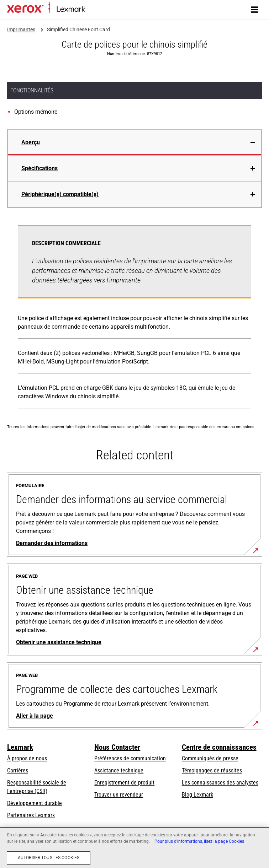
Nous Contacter (117, 747)
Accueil (92, 9)
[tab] (134, 142)
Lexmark (20, 747)
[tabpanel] (134, 318)
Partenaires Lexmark (31, 815)
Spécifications (39, 168)
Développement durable (35, 803)
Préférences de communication (130, 758)
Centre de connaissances (219, 747)
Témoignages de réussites (212, 770)
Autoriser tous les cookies (49, 858)
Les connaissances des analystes (220, 783)
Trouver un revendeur (119, 795)
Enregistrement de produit (124, 783)
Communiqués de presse (210, 758)
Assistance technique (119, 770)
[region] (134, 847)
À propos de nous (27, 758)
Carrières (18, 770)
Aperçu (31, 142)
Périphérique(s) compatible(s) (60, 194)
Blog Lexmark (197, 795)
